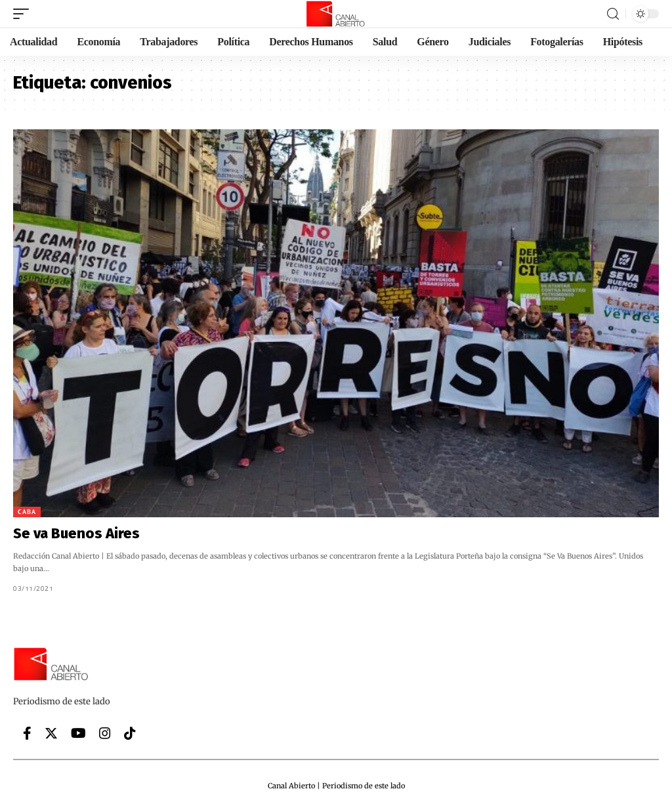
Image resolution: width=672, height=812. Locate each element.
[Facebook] (27, 733)
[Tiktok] (130, 733)
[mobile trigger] (24, 14)
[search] (613, 14)
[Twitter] (51, 733)
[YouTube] (78, 733)
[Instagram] (105, 733)
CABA (27, 512)
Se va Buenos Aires (76, 533)
